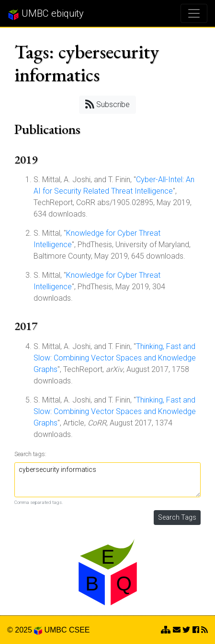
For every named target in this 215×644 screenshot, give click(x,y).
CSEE (79, 630)
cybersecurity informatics (107, 480)
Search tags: (30, 454)
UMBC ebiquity (46, 14)
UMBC (55, 630)
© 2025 (25, 630)
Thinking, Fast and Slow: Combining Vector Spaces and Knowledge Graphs (115, 358)
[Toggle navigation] (194, 13)
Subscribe (107, 104)
